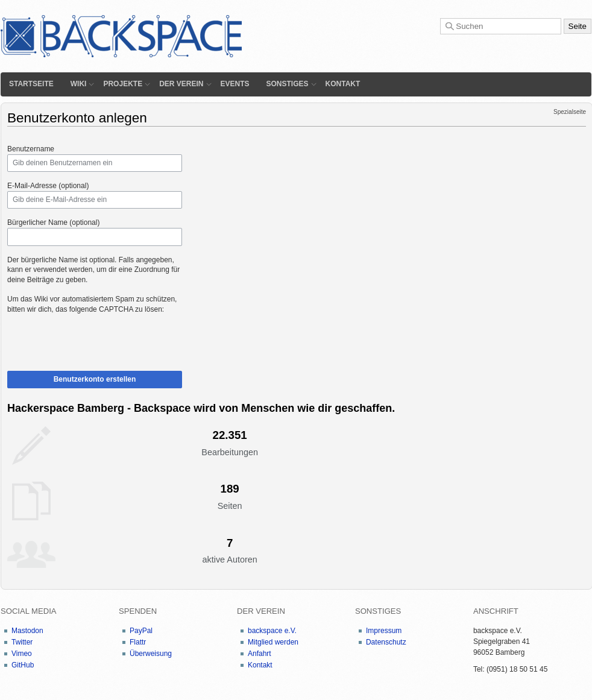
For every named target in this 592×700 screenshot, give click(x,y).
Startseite (31, 84)
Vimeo (22, 654)
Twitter (22, 642)
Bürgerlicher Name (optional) (53, 222)
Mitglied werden (273, 642)
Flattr (138, 642)
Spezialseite (570, 112)
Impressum (384, 631)
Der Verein (181, 84)
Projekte (123, 84)
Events (235, 84)
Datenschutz (386, 642)
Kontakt (343, 84)
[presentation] (99, 338)
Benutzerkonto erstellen (95, 379)
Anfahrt (260, 654)
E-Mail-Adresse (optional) (48, 186)
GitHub (23, 665)
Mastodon (27, 631)
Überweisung (151, 654)
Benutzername (31, 149)
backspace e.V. (272, 631)
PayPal (141, 631)
